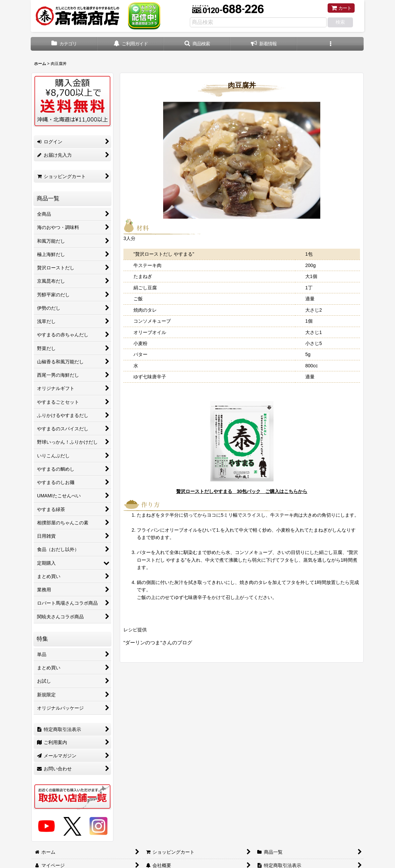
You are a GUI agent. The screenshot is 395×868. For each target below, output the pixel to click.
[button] (197, 44)
